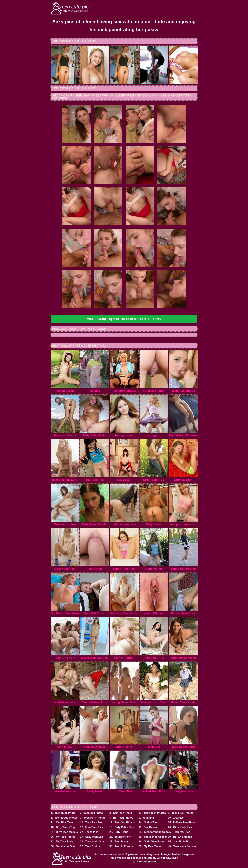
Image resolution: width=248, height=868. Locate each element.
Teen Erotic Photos (66, 818)
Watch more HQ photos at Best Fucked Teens (124, 319)
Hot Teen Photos (123, 818)
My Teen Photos (66, 837)
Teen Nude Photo (65, 813)
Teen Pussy (122, 842)
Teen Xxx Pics (182, 832)
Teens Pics (92, 832)
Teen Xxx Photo (93, 813)
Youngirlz (148, 818)
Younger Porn (123, 837)
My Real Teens (153, 846)
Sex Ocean (150, 827)
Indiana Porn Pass (184, 822)
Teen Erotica (93, 846)
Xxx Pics (178, 818)
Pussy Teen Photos (154, 813)
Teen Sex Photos (125, 822)
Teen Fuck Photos (183, 813)
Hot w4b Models (183, 837)
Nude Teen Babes (154, 842)
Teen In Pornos (124, 846)
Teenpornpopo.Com (156, 832)
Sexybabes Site (65, 846)
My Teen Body (65, 842)
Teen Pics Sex (94, 822)
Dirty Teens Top (66, 827)
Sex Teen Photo (123, 813)
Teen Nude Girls (95, 842)
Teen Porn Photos (95, 818)
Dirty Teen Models (67, 832)
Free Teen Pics (94, 827)
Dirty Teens (121, 832)
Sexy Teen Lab (94, 837)
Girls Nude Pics (183, 827)
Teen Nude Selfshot (185, 846)
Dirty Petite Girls (125, 827)
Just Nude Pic (182, 842)
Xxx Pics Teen (64, 822)
